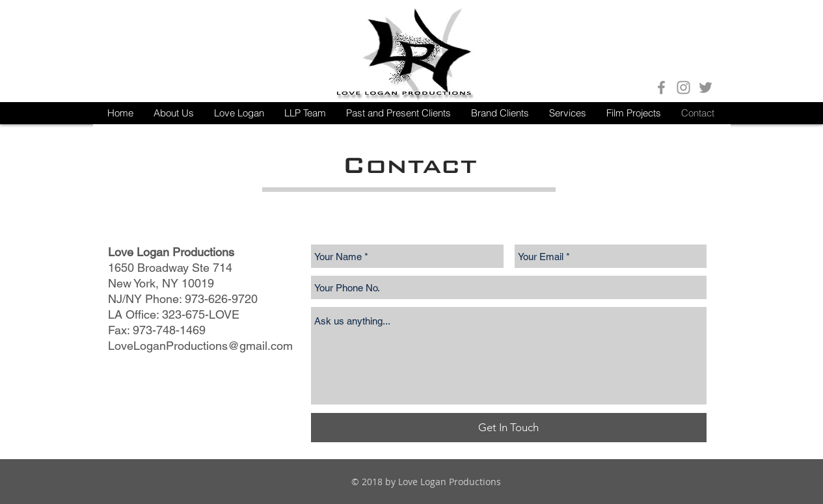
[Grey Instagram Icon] (683, 87)
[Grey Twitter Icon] (706, 87)
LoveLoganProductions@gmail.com (200, 346)
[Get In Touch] (509, 428)
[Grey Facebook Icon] (661, 87)
